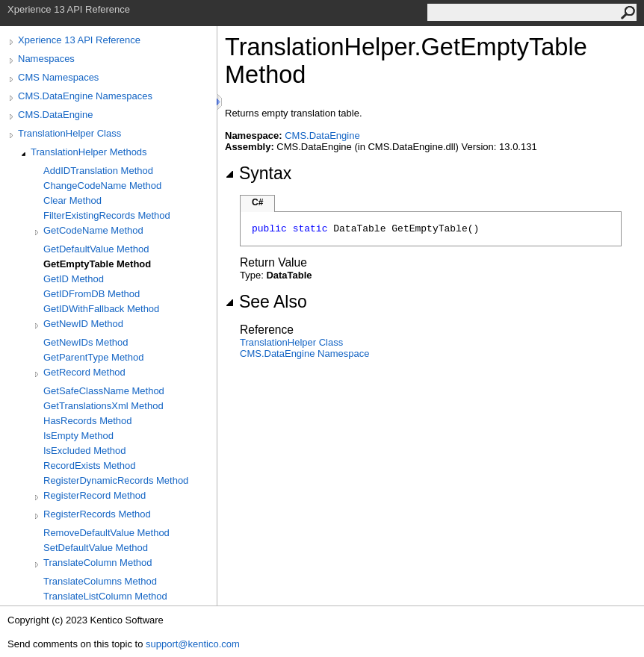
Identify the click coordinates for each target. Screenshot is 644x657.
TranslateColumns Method (100, 581)
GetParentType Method (93, 357)
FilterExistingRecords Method (107, 215)
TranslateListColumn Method (105, 596)
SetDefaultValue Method (96, 548)
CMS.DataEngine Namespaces (85, 96)
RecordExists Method (90, 465)
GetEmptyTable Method (97, 264)
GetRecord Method (84, 372)
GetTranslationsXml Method (103, 406)
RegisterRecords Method (97, 514)
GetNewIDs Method (86, 342)
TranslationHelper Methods (89, 152)
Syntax (258, 173)
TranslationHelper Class (69, 133)
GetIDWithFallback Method (101, 309)
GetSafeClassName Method (104, 391)
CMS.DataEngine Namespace (304, 354)
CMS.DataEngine (55, 115)
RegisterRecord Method (95, 495)
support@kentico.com (193, 644)
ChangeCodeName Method (102, 186)
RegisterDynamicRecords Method (116, 480)
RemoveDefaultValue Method (106, 533)
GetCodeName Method (93, 230)
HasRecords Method (88, 421)
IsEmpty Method (78, 436)
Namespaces (46, 59)
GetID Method (74, 279)
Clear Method (72, 200)
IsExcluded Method (85, 451)
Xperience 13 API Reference (79, 40)
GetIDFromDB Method (92, 294)
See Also (266, 302)
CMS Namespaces (58, 77)
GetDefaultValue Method (96, 249)
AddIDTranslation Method (98, 171)
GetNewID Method (83, 324)
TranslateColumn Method (97, 563)
